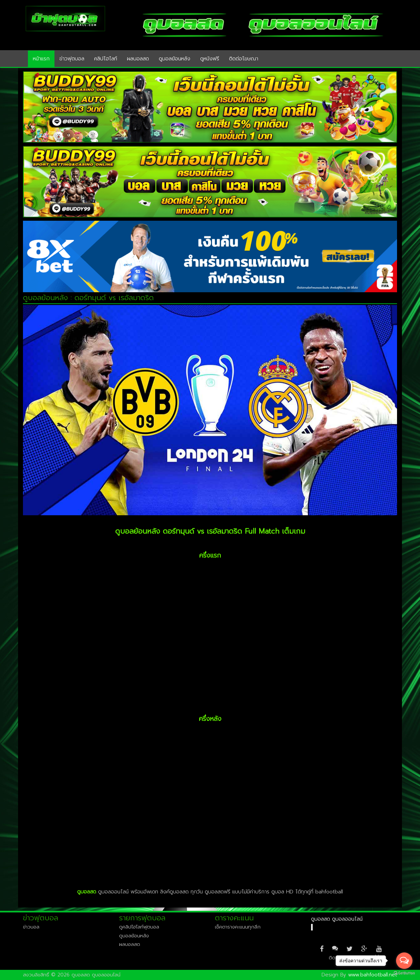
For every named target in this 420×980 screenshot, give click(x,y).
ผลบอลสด (138, 59)
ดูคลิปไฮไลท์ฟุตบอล (139, 927)
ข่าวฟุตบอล (72, 59)
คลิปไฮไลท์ (106, 59)
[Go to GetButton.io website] (404, 973)
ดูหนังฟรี (210, 59)
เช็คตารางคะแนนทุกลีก (238, 927)
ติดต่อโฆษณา (244, 59)
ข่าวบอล (31, 927)
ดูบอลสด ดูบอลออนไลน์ (337, 919)
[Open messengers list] (404, 961)
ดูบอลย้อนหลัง (175, 59)
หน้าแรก (41, 59)
